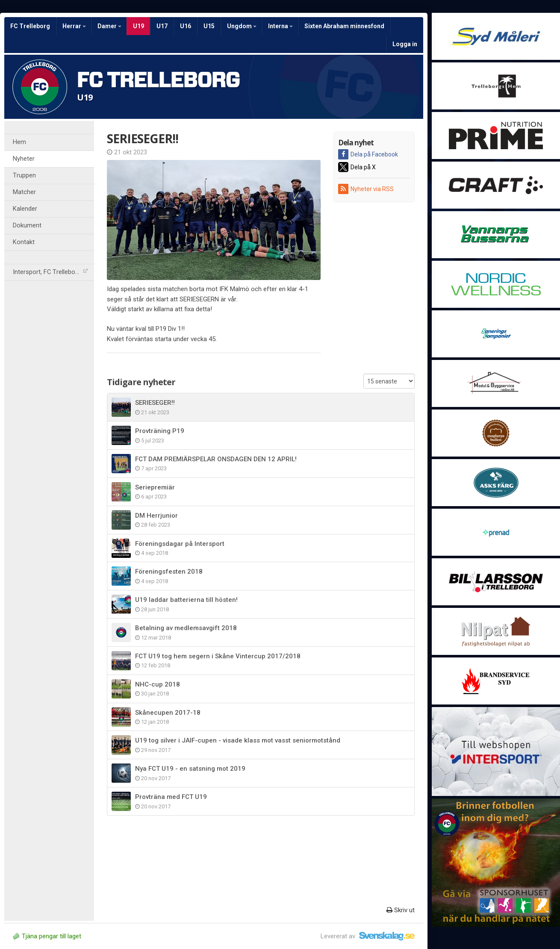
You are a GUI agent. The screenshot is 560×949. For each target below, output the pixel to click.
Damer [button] (109, 26)
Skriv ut (401, 910)
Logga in (405, 44)
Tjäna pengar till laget (47, 936)
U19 (139, 26)
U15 (209, 26)
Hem (19, 142)
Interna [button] (280, 26)
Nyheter (24, 159)
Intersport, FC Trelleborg (50, 272)
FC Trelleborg (30, 26)
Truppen (24, 175)
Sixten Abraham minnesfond (344, 26)
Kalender (25, 209)
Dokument (27, 225)
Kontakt (24, 242)
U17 (162, 26)
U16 (186, 26)
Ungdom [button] (242, 26)
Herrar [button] (74, 26)
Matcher (24, 192)
